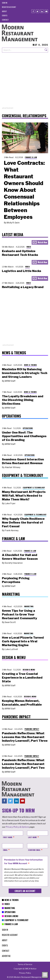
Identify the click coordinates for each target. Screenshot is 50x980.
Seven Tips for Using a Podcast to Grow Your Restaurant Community (20, 614)
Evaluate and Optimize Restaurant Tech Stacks (20, 253)
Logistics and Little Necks (22, 271)
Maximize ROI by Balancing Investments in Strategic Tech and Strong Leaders (25, 373)
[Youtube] (46, 11)
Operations (28, 428)
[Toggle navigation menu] (45, 975)
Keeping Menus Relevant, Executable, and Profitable (22, 703)
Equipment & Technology (34, 487)
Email (5, 850)
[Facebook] (33, 11)
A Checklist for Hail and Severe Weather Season (20, 557)
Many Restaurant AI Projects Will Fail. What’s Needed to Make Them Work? (24, 496)
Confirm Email (34, 850)
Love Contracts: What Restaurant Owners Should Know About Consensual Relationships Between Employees (24, 190)
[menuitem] (5, 3)
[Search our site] (23, 50)
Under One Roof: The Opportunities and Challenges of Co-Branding (24, 436)
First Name (8, 837)
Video (29, 247)
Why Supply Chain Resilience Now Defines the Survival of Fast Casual (23, 522)
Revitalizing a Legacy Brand (23, 287)
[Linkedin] (42, 11)
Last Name (32, 837)
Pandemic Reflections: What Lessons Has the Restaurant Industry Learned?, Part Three (25, 737)
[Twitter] (38, 11)
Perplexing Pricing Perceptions (16, 580)
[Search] (46, 50)
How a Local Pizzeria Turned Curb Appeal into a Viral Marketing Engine (23, 641)
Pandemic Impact (32, 729)
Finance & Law (31, 157)
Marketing (29, 606)
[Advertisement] (25, 82)
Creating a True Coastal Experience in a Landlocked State (22, 678)
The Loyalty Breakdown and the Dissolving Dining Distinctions (23, 400)
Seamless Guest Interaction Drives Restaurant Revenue (23, 461)
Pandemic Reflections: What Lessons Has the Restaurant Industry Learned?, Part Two (23, 764)
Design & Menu (29, 670)
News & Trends (30, 365)
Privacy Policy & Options (17, 827)
